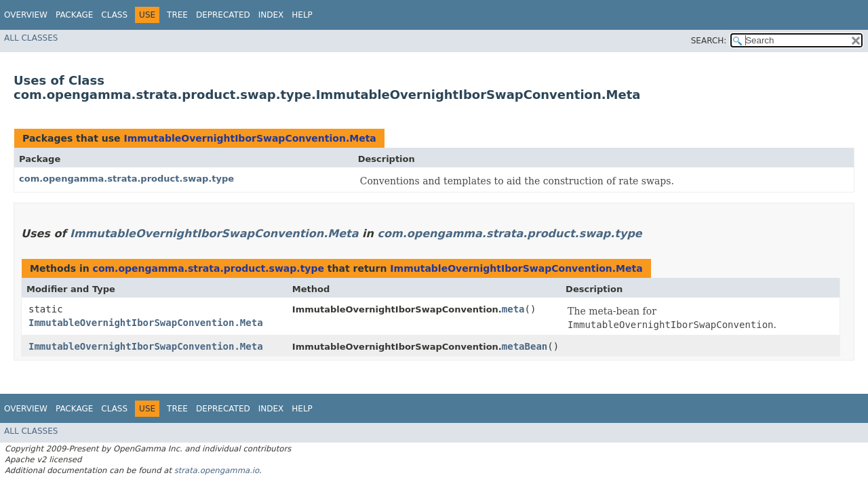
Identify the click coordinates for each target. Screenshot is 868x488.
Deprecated (223, 15)
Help (302, 15)
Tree (177, 15)
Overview (26, 15)
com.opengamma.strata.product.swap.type (126, 179)
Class (114, 15)
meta (513, 309)
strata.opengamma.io (217, 470)
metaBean (525, 346)
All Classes (31, 38)
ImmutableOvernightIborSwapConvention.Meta (250, 138)
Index (271, 15)
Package (74, 15)
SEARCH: (709, 41)
